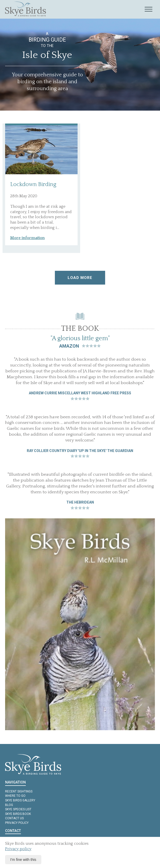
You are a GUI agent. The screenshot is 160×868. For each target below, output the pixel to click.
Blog (9, 805)
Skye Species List (18, 809)
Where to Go (15, 796)
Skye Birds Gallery (20, 800)
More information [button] (27, 238)
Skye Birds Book (18, 814)
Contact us (14, 818)
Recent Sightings (19, 791)
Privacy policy (17, 823)
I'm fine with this (23, 860)
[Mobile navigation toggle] (149, 9)
